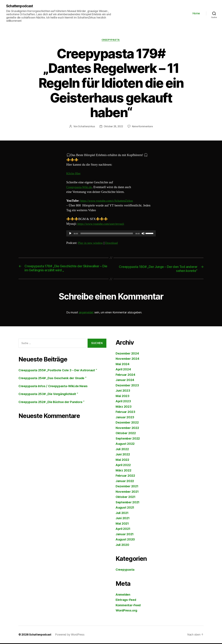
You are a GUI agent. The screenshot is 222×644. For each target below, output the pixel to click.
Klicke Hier (74, 174)
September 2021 (128, 503)
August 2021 (126, 508)
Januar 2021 (125, 535)
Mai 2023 (123, 397)
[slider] (107, 234)
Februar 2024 (126, 375)
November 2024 (128, 360)
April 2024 (124, 370)
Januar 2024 (125, 381)
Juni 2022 (123, 455)
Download (113, 243)
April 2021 (124, 530)
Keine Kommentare (143, 127)
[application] (111, 234)
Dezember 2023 (128, 386)
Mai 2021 (123, 524)
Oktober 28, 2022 (113, 127)
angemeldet (86, 313)
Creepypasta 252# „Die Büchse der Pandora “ (53, 403)
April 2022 (124, 466)
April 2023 (124, 402)
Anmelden (124, 595)
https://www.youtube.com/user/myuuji (102, 224)
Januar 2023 (125, 418)
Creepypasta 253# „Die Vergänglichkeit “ (50, 395)
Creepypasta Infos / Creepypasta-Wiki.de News (55, 387)
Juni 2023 (123, 391)
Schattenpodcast (21, 6)
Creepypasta (111, 41)
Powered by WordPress (71, 635)
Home (196, 13)
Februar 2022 (126, 476)
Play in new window (91, 243)
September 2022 (129, 439)
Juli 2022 (123, 450)
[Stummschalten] (143, 234)
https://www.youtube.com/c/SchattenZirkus (108, 201)
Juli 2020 (123, 545)
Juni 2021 (123, 519)
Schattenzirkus (86, 127)
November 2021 (128, 492)
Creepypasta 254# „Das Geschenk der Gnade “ (54, 379)
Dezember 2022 (128, 423)
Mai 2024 (123, 365)
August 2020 (126, 540)
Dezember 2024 (128, 354)
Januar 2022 (125, 482)
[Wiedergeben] (70, 234)
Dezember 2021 (128, 487)
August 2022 (126, 445)
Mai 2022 (123, 460)
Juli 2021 (123, 514)
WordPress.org (127, 611)
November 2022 (128, 429)
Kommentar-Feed (129, 606)
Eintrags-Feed (127, 601)
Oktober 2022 (126, 434)
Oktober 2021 (126, 498)
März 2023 (124, 407)
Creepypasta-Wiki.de (80, 188)
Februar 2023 (126, 413)
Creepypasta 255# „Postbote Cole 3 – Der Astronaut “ (60, 371)
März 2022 (124, 471)
